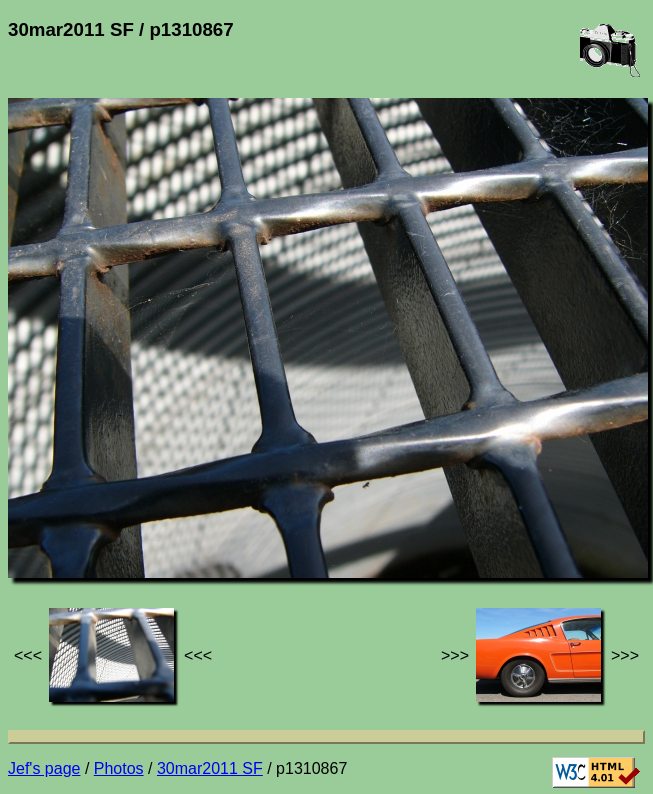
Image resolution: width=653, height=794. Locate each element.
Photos (119, 768)
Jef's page (44, 768)
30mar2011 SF (210, 768)
